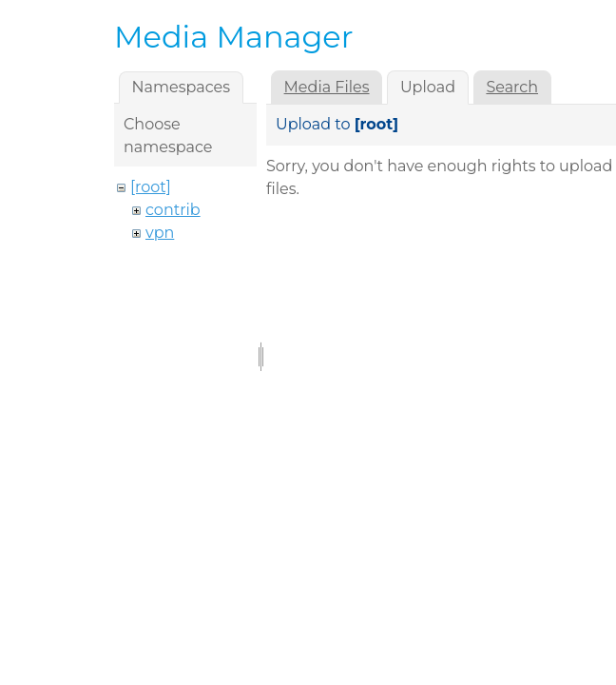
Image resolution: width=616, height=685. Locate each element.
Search (512, 87)
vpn (160, 233)
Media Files (327, 87)
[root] (151, 187)
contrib (173, 210)
